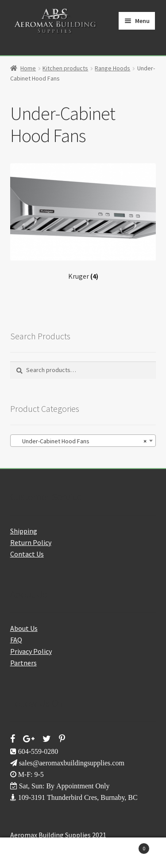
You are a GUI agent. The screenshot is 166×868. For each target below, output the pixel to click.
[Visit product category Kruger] (83, 222)
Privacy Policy (31, 651)
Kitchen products (65, 68)
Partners (23, 663)
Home (28, 68)
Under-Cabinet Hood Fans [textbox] (81, 441)
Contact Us (27, 554)
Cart (130, 847)
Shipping (24, 531)
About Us (24, 628)
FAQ (16, 640)
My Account (28, 853)
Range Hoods (112, 68)
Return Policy (31, 542)
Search (83, 853)
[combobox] (83, 441)
